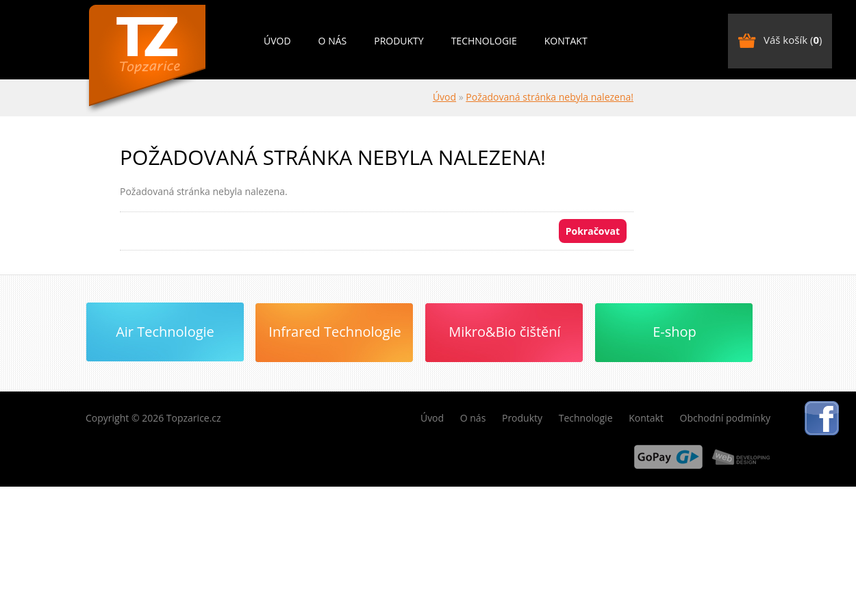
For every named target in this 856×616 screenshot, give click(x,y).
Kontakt (566, 41)
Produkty (399, 41)
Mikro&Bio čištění (504, 332)
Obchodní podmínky (726, 418)
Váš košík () (793, 40)
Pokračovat (593, 231)
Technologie (484, 41)
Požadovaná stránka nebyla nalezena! (550, 97)
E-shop (675, 332)
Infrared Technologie (335, 332)
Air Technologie (165, 332)
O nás (333, 41)
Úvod (277, 41)
